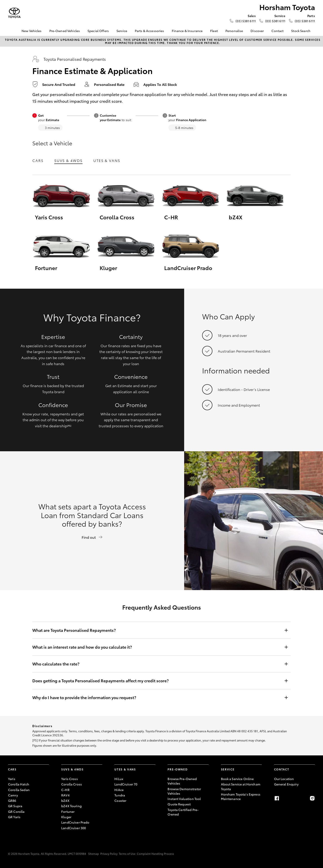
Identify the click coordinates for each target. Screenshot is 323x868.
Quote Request (179, 804)
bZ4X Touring (71, 806)
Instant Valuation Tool (184, 799)
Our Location (284, 779)
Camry (13, 795)
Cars (38, 160)
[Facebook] (277, 798)
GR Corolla (16, 811)
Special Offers (98, 31)
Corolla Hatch (19, 784)
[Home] (11, 31)
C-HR (65, 790)
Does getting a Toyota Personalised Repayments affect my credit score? (157, 681)
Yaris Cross (70, 779)
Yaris (12, 779)
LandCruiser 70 (126, 784)
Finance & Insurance (187, 31)
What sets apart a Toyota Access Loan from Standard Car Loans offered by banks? (92, 520)
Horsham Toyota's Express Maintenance (241, 796)
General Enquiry (286, 784)
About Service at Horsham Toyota (241, 786)
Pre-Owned (178, 769)
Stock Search (301, 31)
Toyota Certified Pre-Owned (183, 812)
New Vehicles (32, 31)
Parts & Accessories (149, 31)
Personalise (234, 31)
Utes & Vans (107, 160)
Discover (257, 31)
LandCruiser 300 (74, 828)
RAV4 (65, 795)
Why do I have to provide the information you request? (157, 698)
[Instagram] (312, 798)
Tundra (120, 795)
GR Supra (15, 806)
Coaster (120, 800)
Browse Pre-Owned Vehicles (182, 781)
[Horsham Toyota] (14, 13)
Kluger (66, 817)
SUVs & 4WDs (68, 160)
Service (122, 31)
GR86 (12, 800)
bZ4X (65, 800)
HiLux (119, 779)
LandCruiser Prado (75, 822)
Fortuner (68, 811)
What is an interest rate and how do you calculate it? (157, 647)
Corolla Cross (72, 784)
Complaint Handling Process (155, 854)
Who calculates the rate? (157, 664)
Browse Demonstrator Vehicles (184, 791)
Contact (277, 31)
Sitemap (94, 854)
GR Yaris (14, 817)
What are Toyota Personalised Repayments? (157, 630)
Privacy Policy (109, 854)
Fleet (214, 31)
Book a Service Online (237, 779)
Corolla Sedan (19, 790)
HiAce (119, 790)
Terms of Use (127, 854)
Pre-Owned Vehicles (65, 31)
